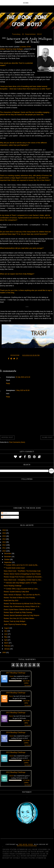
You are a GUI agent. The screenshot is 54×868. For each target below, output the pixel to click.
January (7, 649)
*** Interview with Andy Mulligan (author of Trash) (20, 583)
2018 (4, 530)
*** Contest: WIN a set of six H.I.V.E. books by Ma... (21, 565)
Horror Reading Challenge (13, 586)
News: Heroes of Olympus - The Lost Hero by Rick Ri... (22, 595)
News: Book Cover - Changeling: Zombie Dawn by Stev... (23, 580)
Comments (6, 517)
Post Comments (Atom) (17, 442)
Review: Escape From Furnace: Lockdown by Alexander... (23, 577)
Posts (4, 513)
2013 (4, 542)
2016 (4, 533)
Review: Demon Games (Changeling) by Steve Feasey (22, 574)
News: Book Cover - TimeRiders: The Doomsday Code (22, 571)
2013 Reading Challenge (16, 752)
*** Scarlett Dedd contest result (14, 568)
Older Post (47, 438)
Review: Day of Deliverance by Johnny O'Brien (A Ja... (22, 607)
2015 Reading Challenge (16, 712)
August (7, 628)
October (7, 559)
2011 (4, 548)
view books (27, 685)
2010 (4, 551)
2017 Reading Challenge (16, 673)
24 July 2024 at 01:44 (23, 377)
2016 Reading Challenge (16, 693)
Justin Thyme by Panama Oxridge (15, 624)
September (8, 562)
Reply (8, 383)
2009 (4, 653)
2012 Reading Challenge (16, 772)
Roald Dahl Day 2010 (11, 601)
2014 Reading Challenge (16, 732)
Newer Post (7, 438)
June (6, 634)
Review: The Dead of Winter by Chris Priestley (19, 598)
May (6, 637)
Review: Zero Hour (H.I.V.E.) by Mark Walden (19, 618)
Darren (12, 676)
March (7, 643)
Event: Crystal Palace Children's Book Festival (19, 610)
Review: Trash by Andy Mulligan (15, 621)
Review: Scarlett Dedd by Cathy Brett (16, 592)
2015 (4, 536)
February (7, 646)
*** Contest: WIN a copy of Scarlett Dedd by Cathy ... (22, 589)
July (6, 631)
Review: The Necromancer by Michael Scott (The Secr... (23, 604)
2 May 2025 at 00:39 (22, 390)
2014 (4, 539)
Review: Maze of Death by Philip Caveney (18, 612)
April (6, 640)
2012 (4, 545)
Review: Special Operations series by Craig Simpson (22, 615)
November (8, 557)
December (8, 554)
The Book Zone (26, 844)
